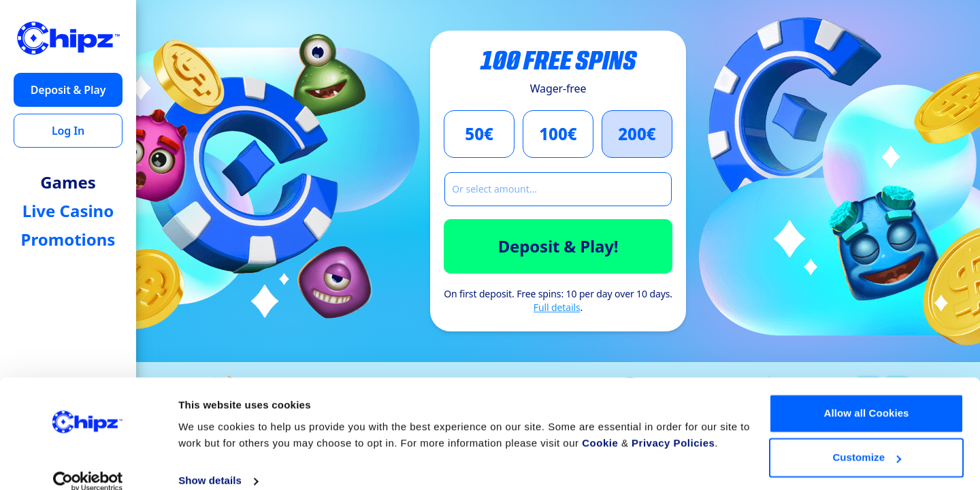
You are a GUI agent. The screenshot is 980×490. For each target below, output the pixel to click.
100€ (558, 134)
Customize (867, 440)
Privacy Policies (673, 426)
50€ (479, 134)
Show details (210, 463)
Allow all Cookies (866, 396)
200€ (637, 134)
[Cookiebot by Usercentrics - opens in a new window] (88, 463)
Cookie (600, 426)
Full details (557, 307)
